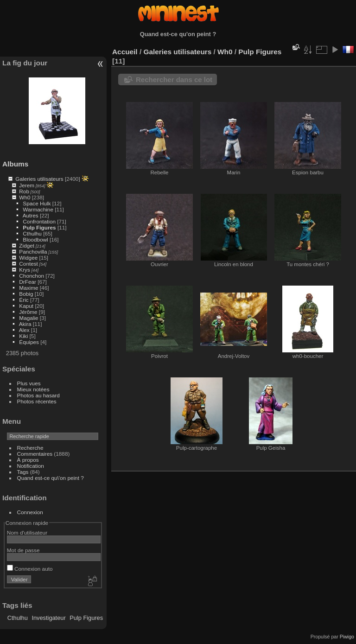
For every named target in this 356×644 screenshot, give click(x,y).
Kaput (26, 306)
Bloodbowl (35, 239)
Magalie (29, 318)
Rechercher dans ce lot (174, 80)
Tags (23, 472)
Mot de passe (23, 550)
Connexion (30, 512)
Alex (24, 330)
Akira (25, 324)
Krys (25, 270)
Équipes (29, 342)
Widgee (28, 258)
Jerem (27, 185)
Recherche (30, 448)
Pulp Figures (39, 227)
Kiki (23, 336)
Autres (31, 215)
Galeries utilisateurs (39, 179)
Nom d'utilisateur (27, 532)
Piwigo (347, 637)
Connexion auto (30, 569)
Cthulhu (32, 233)
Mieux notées (33, 389)
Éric (24, 300)
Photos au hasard (38, 395)
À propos (28, 460)
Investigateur (48, 618)
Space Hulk (37, 203)
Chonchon (32, 276)
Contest (29, 264)
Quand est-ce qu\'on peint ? (51, 478)
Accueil (125, 52)
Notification (31, 466)
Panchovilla (33, 252)
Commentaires (35, 454)
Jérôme (28, 312)
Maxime (29, 288)
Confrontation (39, 221)
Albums (15, 164)
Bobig (26, 294)
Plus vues (29, 383)
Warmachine (38, 209)
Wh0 (25, 197)
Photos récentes (37, 401)
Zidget (27, 245)
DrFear (28, 282)
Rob (24, 191)
